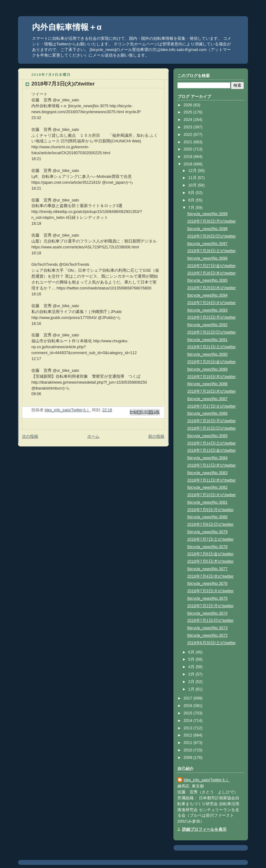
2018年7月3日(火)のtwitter (211, 591)
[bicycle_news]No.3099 (208, 214)
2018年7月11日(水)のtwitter (212, 480)
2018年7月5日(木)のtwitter (211, 561)
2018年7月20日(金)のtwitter (212, 362)
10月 (193, 185)
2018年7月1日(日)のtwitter (211, 621)
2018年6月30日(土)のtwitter (212, 643)
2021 (189, 142)
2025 (189, 112)
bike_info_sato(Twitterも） (207, 780)
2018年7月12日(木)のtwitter (212, 465)
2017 (189, 698)
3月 (192, 674)
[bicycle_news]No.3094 (208, 295)
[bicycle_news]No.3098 (208, 229)
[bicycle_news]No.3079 (208, 532)
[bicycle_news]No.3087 (208, 399)
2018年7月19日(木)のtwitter (212, 377)
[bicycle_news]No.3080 (208, 517)
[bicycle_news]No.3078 (208, 547)
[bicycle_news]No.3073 (208, 628)
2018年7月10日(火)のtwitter (212, 495)
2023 (189, 127)
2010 (189, 750)
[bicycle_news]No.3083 (208, 473)
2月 (192, 682)
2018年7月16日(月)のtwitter (212, 421)
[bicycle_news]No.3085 (208, 436)
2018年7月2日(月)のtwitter (211, 606)
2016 (189, 706)
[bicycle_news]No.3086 (208, 413)
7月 (192, 208)
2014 (189, 721)
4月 (192, 667)
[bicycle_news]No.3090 (208, 354)
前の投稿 (156, 436)
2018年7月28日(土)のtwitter (212, 251)
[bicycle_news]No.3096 (208, 258)
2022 (189, 135)
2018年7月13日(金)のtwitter (212, 450)
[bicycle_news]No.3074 (208, 613)
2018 (189, 164)
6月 (192, 652)
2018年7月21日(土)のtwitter (212, 347)
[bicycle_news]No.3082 (208, 487)
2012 (189, 735)
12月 (193, 171)
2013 (189, 728)
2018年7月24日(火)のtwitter (212, 303)
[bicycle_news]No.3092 (208, 325)
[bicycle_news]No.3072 (208, 635)
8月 (192, 200)
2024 (189, 120)
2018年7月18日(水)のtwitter (212, 391)
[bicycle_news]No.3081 (208, 502)
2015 (189, 713)
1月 (192, 689)
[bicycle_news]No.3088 (208, 384)
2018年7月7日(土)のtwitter (211, 539)
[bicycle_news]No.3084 (208, 458)
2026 (189, 105)
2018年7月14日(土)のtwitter (212, 443)
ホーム (93, 436)
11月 (193, 178)
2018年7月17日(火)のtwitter (212, 406)
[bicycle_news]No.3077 (208, 569)
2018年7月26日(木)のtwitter (212, 273)
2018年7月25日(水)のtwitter (212, 288)
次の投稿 (30, 436)
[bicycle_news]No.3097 (208, 244)
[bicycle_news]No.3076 (208, 584)
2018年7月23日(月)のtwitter (212, 317)
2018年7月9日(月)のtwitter (211, 510)
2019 (189, 157)
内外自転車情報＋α (67, 27)
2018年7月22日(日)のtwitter (212, 332)
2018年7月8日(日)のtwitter (211, 524)
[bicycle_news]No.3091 (208, 340)
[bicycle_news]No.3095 (208, 280)
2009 (189, 758)
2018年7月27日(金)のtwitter (212, 266)
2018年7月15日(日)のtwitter (212, 428)
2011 (189, 743)
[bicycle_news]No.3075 (208, 598)
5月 (192, 659)
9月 (192, 193)
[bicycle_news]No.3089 (208, 369)
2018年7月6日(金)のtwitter (211, 554)
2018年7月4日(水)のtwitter (211, 576)
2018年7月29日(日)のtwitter (212, 236)
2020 (189, 149)
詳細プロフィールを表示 (204, 829)
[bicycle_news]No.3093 (208, 310)
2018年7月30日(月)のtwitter (212, 221)
